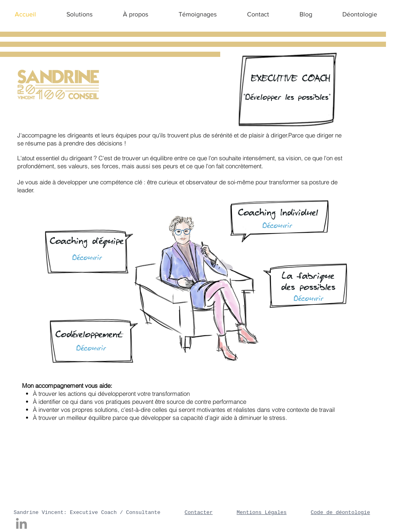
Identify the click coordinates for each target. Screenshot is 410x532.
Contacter (199, 513)
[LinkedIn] (21, 523)
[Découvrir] (91, 349)
